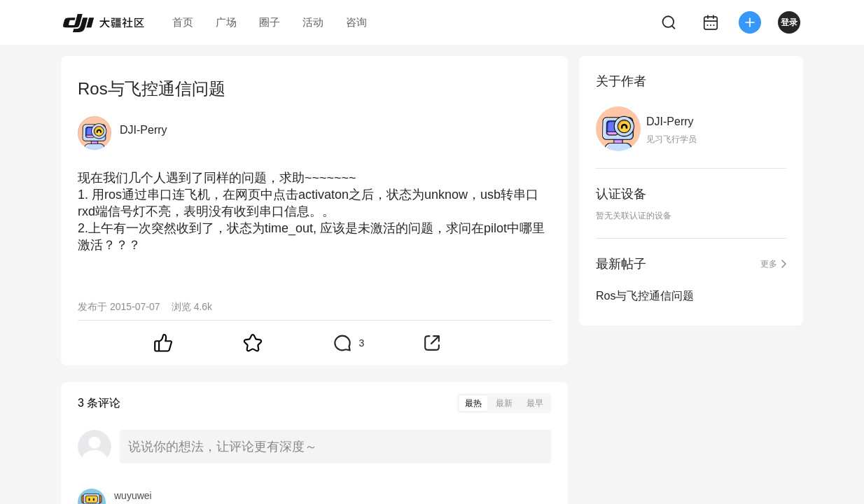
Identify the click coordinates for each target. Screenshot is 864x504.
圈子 (270, 22)
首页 (183, 22)
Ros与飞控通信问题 (645, 296)
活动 (313, 22)
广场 (226, 22)
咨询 (356, 22)
